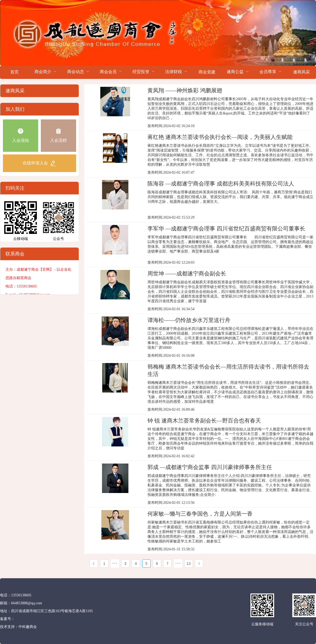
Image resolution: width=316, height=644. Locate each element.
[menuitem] (15, 72)
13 (189, 563)
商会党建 (207, 72)
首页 (14, 72)
